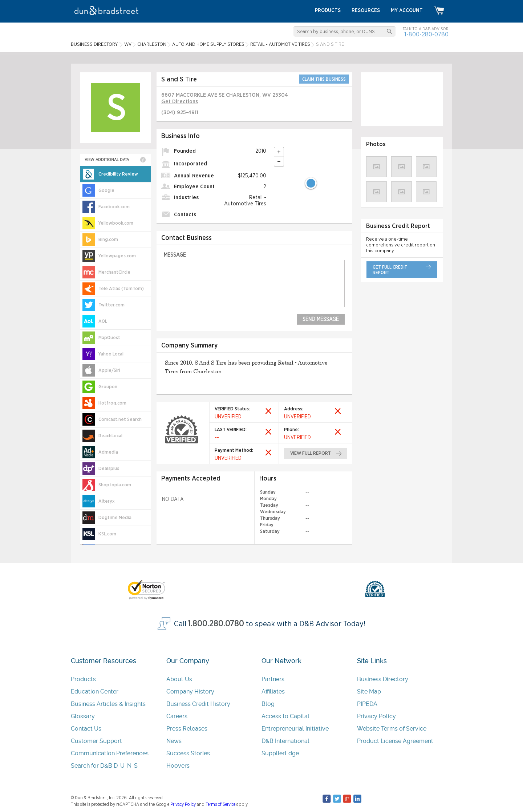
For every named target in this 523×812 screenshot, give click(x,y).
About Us (179, 679)
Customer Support (96, 741)
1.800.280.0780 (216, 624)
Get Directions (180, 102)
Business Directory (383, 679)
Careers (177, 716)
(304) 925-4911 (180, 112)
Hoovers (178, 766)
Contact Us (86, 729)
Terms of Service (220, 804)
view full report (311, 453)
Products (83, 679)
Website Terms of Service (392, 729)
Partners (273, 679)
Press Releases (187, 729)
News (174, 741)
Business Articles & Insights (108, 704)
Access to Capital (285, 716)
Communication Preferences (110, 753)
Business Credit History (198, 704)
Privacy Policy (376, 716)
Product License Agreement (395, 741)
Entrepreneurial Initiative (295, 729)
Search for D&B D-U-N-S (104, 766)
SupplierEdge (280, 753)
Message (175, 255)
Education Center (95, 692)
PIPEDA (367, 704)
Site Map (369, 692)
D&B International (285, 741)
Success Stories (188, 753)
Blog (268, 704)
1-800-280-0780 (426, 34)
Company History (190, 692)
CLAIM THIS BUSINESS (324, 79)
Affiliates (273, 692)
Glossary (83, 716)
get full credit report (390, 270)
